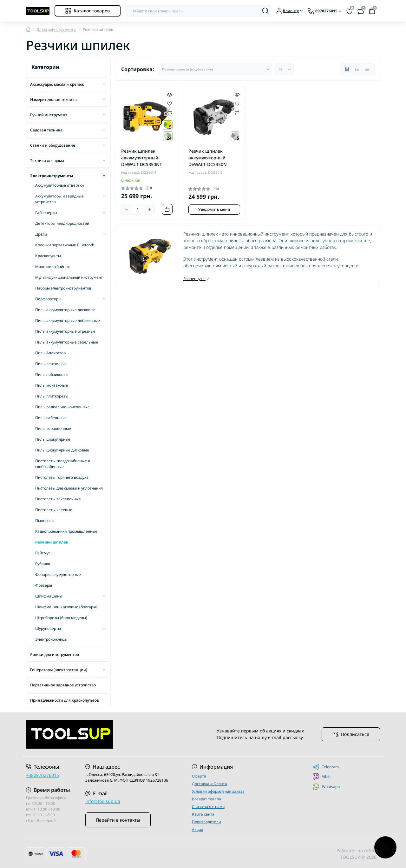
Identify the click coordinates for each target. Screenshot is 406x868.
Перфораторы (48, 299)
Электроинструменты (57, 29)
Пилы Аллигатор (50, 353)
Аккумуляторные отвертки (59, 185)
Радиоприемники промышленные (66, 531)
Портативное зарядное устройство (63, 685)
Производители (206, 822)
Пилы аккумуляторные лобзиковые (68, 320)
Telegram (326, 767)
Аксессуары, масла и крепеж (57, 84)
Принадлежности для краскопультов (65, 700)
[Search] (265, 11)
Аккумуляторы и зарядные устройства (59, 199)
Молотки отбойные (53, 267)
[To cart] (167, 209)
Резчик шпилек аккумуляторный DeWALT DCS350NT (142, 158)
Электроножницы (51, 639)
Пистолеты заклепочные (58, 499)
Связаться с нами (208, 807)
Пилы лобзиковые (52, 374)
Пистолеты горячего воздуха (62, 477)
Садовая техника (46, 130)
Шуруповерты (48, 628)
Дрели (41, 234)
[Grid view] (347, 69)
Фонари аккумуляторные (58, 574)
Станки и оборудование (53, 145)
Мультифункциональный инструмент (69, 277)
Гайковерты (46, 213)
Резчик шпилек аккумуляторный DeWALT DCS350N (208, 158)
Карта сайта (203, 814)
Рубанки (43, 564)
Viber (322, 777)
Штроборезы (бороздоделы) (61, 618)
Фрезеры (44, 585)
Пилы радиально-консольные (62, 407)
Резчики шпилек (52, 542)
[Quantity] (138, 209)
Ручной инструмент (49, 115)
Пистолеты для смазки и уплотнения (69, 488)
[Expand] (104, 84)
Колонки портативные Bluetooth (65, 245)
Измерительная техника (53, 100)
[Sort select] (215, 69)
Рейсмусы (44, 553)
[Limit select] (284, 69)
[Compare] (170, 112)
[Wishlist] (170, 103)
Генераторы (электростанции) (59, 670)
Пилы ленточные (51, 364)
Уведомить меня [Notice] (214, 209)
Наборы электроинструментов (63, 288)
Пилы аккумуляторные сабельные (67, 342)
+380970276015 (43, 775)
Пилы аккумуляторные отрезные (65, 331)
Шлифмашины (49, 596)
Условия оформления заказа (218, 791)
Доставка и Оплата (210, 784)
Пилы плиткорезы (52, 396)
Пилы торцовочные (53, 428)
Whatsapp (326, 787)
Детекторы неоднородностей (62, 223)
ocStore (372, 850)
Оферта (199, 776)
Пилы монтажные (52, 385)
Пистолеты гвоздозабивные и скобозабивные (63, 464)
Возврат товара (206, 799)
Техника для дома (47, 160)
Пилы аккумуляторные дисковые (65, 310)
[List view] (357, 69)
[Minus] (127, 209)
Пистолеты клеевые (54, 510)
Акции (197, 829)
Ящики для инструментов (55, 654)
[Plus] (149, 209)
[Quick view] (170, 94)
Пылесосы (45, 521)
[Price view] (367, 69)
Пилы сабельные (51, 418)
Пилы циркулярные (53, 439)
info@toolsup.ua (103, 801)
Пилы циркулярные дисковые (62, 450)
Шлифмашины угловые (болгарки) (67, 607)
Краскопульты (48, 256)
